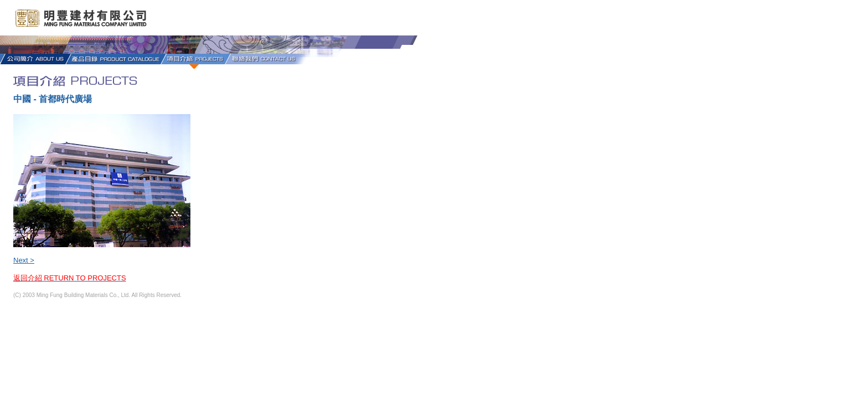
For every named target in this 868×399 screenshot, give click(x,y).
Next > (24, 260)
